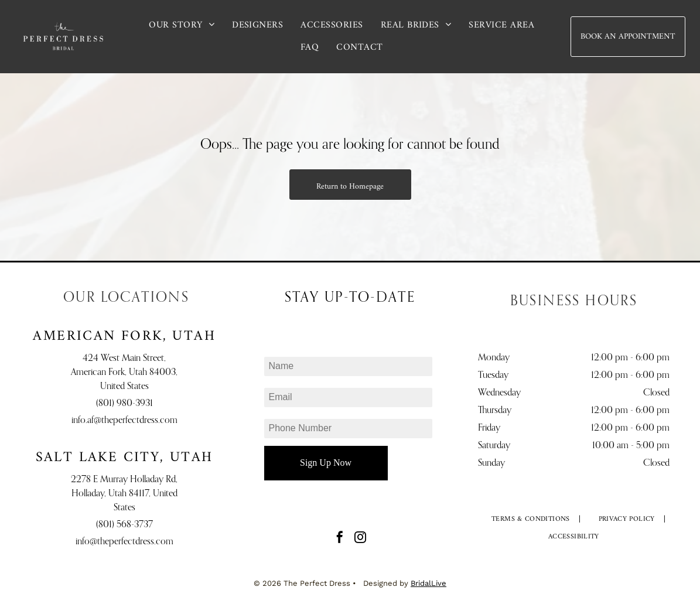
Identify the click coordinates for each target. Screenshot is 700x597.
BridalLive (428, 583)
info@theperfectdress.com (124, 542)
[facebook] (340, 539)
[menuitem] (182, 25)
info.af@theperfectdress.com (124, 421)
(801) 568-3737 (124, 525)
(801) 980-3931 (124, 404)
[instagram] (360, 539)
